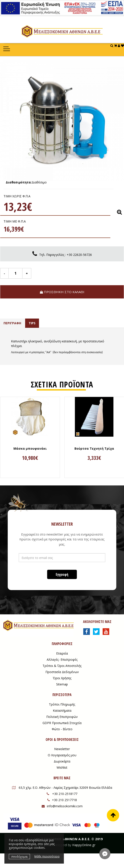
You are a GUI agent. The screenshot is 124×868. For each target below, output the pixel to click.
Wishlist (62, 767)
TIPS (32, 323)
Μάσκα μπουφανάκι (30, 448)
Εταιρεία (62, 653)
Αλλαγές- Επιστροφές (62, 659)
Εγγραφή (62, 574)
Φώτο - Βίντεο (62, 729)
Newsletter (62, 749)
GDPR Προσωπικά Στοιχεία (62, 723)
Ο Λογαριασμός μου (62, 755)
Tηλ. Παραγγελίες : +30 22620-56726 (66, 255)
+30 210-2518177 (62, 794)
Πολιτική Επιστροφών (62, 717)
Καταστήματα (62, 710)
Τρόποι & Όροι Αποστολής (62, 666)
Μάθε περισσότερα (47, 856)
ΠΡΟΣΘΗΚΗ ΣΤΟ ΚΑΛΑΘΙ (62, 292)
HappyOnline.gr (84, 845)
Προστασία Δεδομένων (62, 672)
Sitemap (62, 684)
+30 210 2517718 (62, 800)
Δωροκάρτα (62, 761)
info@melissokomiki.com (62, 806)
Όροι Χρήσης (62, 678)
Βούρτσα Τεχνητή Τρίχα (94, 448)
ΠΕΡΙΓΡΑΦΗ (12, 323)
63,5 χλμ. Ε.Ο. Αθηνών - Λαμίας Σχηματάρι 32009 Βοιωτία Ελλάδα (62, 788)
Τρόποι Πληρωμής (62, 704)
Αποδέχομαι (19, 857)
